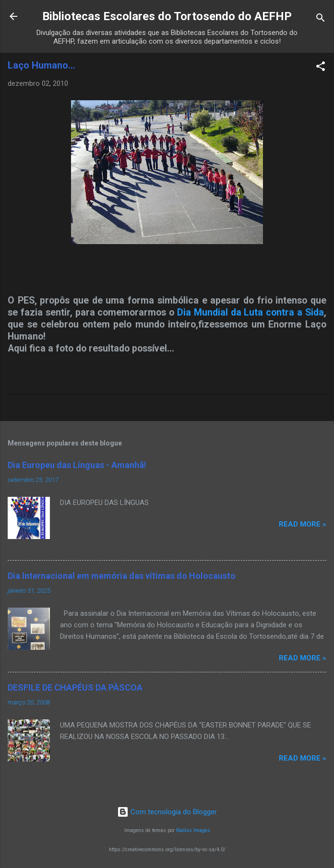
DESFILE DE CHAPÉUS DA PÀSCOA (75, 687)
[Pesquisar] (321, 19)
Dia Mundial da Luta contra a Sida (250, 312)
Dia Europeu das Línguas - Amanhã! (77, 465)
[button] (321, 68)
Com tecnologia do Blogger (167, 812)
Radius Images (193, 830)
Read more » (303, 524)
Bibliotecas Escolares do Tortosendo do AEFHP (167, 16)
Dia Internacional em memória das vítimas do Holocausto (122, 576)
